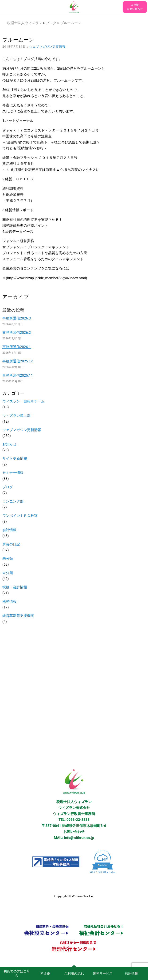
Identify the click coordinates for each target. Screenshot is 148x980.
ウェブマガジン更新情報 (48, 47)
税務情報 (9, 601)
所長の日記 (11, 544)
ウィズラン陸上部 (16, 416)
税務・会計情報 (15, 587)
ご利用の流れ (74, 973)
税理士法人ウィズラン (25, 23)
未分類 (8, 559)
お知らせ (9, 444)
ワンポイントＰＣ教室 (20, 516)
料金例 (45, 973)
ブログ (51, 23)
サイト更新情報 (15, 458)
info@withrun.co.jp (79, 838)
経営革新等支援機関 (18, 616)
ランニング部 (13, 501)
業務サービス (103, 973)
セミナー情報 (13, 473)
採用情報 (131, 973)
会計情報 (9, 530)
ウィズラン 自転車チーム (23, 401)
